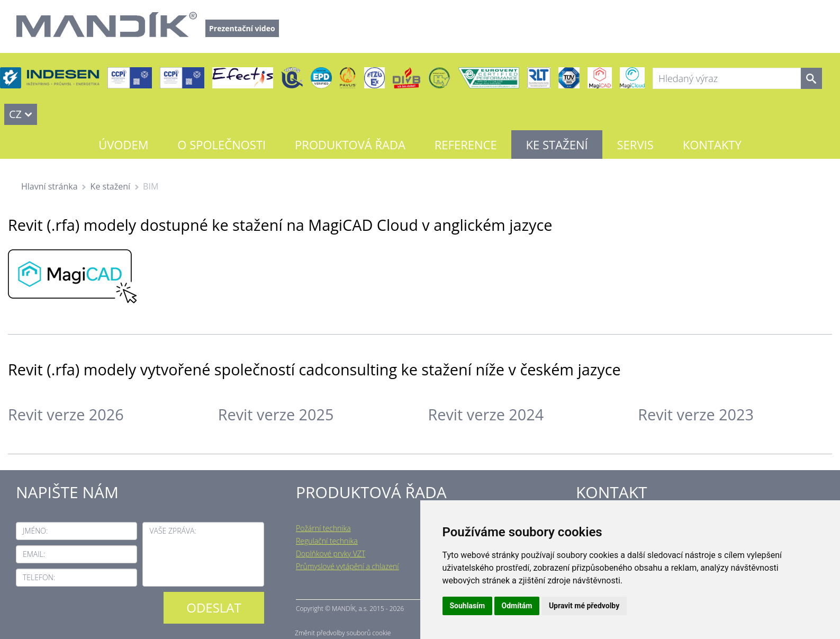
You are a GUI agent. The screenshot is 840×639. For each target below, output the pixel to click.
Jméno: (35, 531)
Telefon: (39, 577)
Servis (635, 145)
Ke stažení (557, 145)
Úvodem (123, 145)
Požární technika (323, 528)
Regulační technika (327, 541)
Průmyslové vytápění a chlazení (347, 566)
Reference (466, 145)
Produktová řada (350, 145)
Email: (34, 554)
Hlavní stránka (49, 186)
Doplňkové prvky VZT (331, 553)
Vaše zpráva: (173, 531)
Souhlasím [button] (468, 606)
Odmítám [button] (517, 606)
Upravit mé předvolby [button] (584, 606)
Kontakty (712, 145)
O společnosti (222, 145)
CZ (15, 114)
